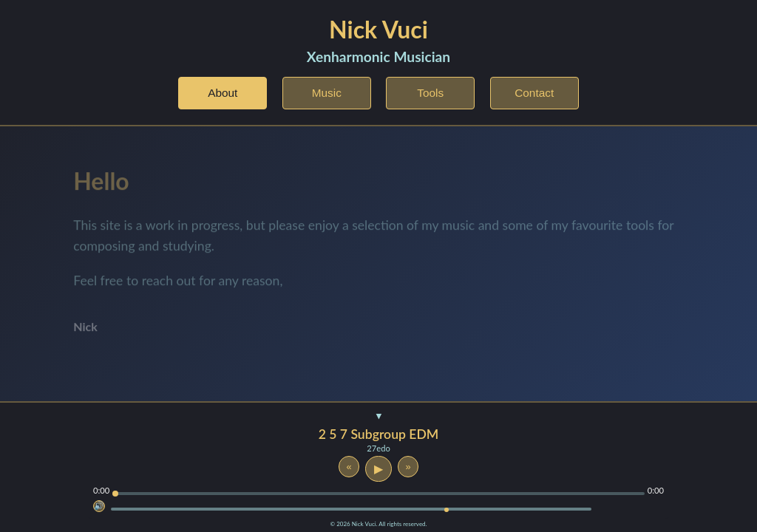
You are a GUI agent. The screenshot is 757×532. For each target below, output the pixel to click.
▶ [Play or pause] (378, 469)
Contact (534, 93)
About (223, 93)
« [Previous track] (349, 467)
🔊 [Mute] (99, 505)
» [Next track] (408, 467)
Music (327, 93)
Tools (430, 93)
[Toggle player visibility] (378, 417)
